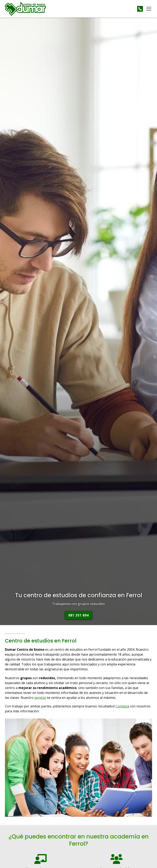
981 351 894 (78, 615)
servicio (40, 698)
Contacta (122, 706)
